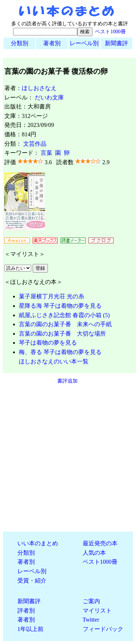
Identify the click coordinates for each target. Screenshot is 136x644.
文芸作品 (35, 144)
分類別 (20, 43)
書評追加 (67, 381)
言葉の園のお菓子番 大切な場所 (62, 334)
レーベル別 (84, 43)
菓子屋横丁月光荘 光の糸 (51, 296)
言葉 (46, 153)
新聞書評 (116, 43)
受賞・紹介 (32, 581)
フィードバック (103, 629)
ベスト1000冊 (110, 31)
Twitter (91, 620)
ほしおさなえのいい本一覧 (54, 361)
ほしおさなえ (39, 88)
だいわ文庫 (49, 97)
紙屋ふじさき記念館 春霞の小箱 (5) (64, 315)
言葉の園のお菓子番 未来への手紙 (65, 324)
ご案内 (91, 601)
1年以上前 (30, 629)
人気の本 (94, 553)
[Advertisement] (68, 458)
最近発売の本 (100, 543)
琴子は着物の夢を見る (48, 343)
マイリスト (97, 611)
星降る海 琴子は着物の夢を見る (60, 306)
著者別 (52, 43)
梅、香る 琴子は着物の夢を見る (60, 352)
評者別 (26, 611)
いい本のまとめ (38, 543)
